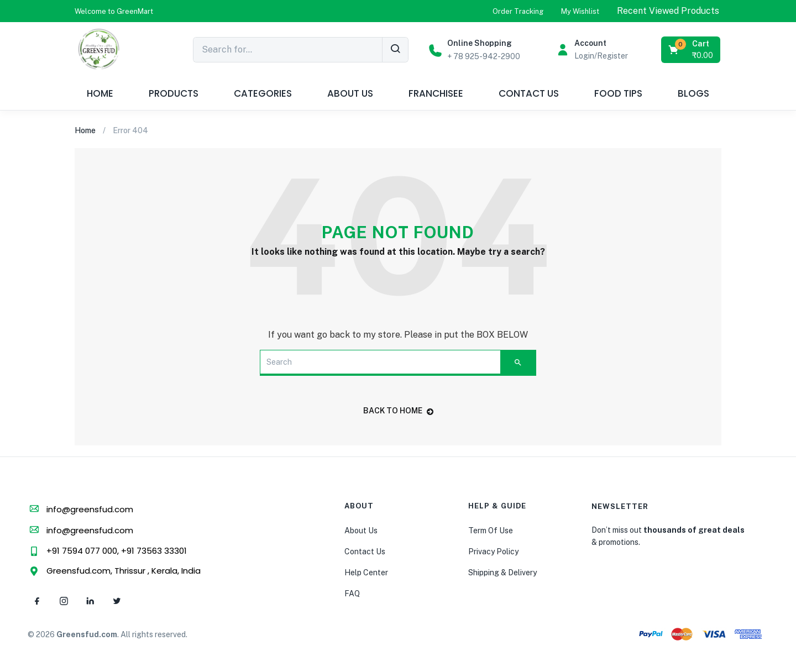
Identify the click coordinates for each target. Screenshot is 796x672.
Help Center (366, 573)
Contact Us (365, 552)
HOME (100, 93)
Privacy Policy (493, 552)
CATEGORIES (263, 93)
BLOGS (693, 93)
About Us (361, 531)
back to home (398, 411)
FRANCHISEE (436, 93)
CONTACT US (529, 93)
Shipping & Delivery (502, 573)
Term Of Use (491, 531)
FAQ (352, 594)
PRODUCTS (174, 93)
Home (85, 130)
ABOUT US (350, 93)
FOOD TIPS (618, 93)
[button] (114, 11)
